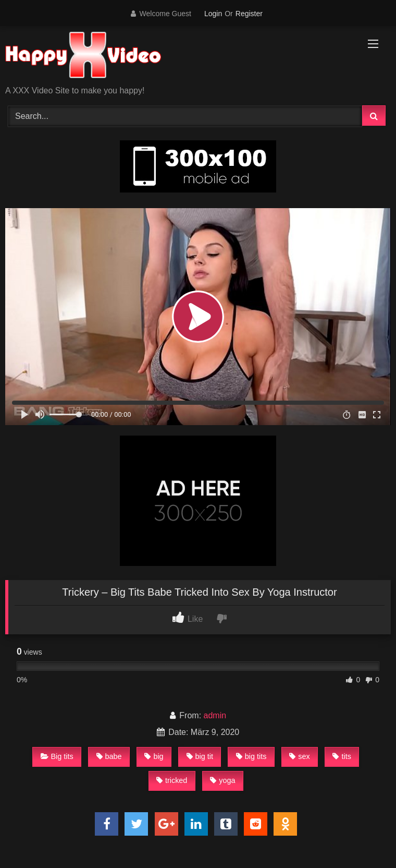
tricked (172, 780)
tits (342, 756)
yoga (222, 780)
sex (299, 756)
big (154, 756)
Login (213, 14)
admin (215, 715)
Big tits (57, 756)
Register (249, 14)
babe (109, 756)
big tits (251, 756)
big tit (200, 756)
